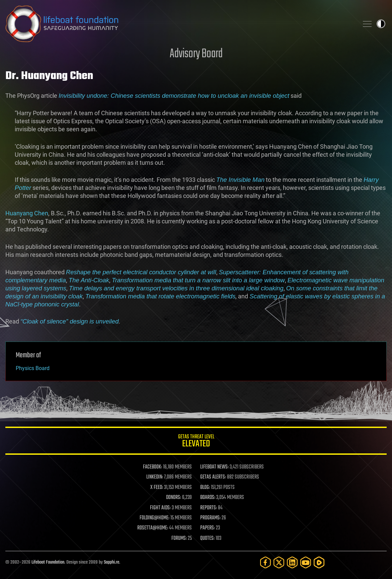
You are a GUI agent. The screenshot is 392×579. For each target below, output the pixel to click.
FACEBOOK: (152, 467)
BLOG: (205, 488)
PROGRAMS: (210, 518)
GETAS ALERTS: (213, 477)
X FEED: (157, 488)
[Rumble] (319, 562)
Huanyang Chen (27, 213)
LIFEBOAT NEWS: (214, 467)
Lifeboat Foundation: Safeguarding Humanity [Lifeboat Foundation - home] (179, 24)
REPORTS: (209, 508)
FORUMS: (179, 538)
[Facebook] (265, 562)
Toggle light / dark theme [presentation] (381, 24)
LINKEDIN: (155, 477)
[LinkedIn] (292, 562)
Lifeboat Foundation (48, 562)
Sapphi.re (111, 562)
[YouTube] (306, 562)
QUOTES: (207, 538)
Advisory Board (196, 54)
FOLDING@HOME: (154, 518)
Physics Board (33, 368)
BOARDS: (208, 498)
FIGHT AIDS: (160, 508)
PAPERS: (208, 528)
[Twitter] (279, 562)
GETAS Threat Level (196, 442)
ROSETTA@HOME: (153, 528)
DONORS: (174, 498)
